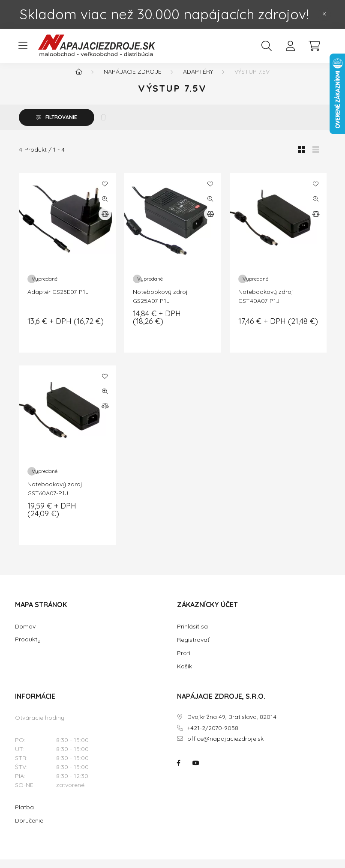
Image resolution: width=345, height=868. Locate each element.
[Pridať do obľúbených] (105, 192)
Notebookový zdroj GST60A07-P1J (55, 497)
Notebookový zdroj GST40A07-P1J (266, 305)
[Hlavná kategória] (79, 80)
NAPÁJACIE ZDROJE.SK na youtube (196, 772)
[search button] (267, 46)
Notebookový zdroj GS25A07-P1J (160, 305)
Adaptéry (198, 80)
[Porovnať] (105, 222)
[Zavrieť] (324, 14)
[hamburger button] (23, 46)
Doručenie (29, 829)
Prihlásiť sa (192, 635)
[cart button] (315, 46)
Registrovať (193, 648)
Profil (184, 661)
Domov (25, 635)
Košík (184, 675)
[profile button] (291, 46)
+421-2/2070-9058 (213, 737)
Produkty (28, 648)
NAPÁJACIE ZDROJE (133, 80)
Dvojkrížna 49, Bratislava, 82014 (232, 726)
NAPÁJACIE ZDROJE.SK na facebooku (179, 772)
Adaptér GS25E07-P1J (58, 300)
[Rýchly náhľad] (105, 207)
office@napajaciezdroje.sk (225, 747)
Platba (24, 816)
